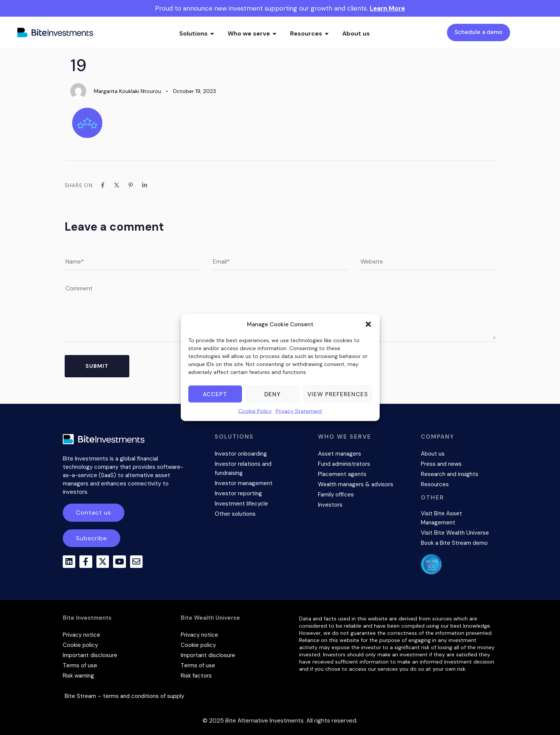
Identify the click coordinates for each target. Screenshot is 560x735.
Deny (272, 394)
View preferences (338, 394)
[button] (368, 324)
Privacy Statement (299, 411)
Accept (215, 394)
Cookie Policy (255, 411)
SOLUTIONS (234, 437)
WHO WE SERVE (345, 437)
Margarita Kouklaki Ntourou (127, 91)
